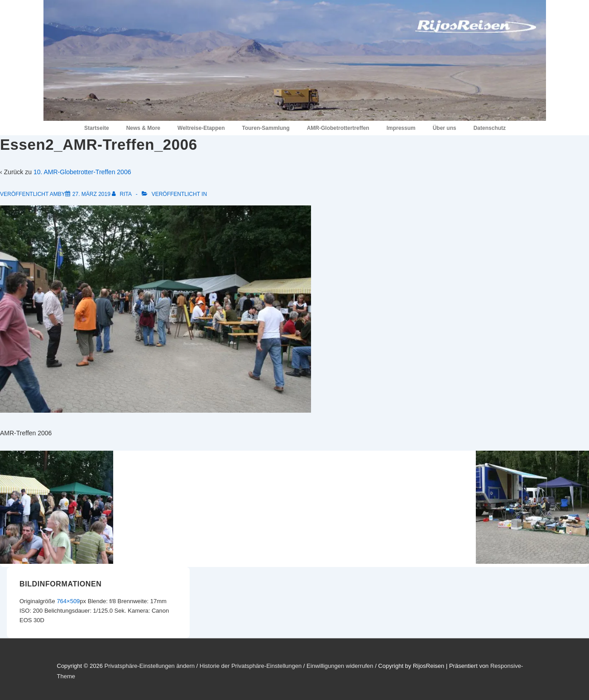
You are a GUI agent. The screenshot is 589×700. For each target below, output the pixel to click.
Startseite (97, 128)
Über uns (445, 128)
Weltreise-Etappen (201, 128)
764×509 (68, 601)
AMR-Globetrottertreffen (338, 128)
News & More (143, 128)
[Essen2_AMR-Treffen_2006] (91, 194)
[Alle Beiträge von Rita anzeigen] (122, 194)
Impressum (401, 128)
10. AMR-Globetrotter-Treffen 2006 (82, 172)
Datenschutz (490, 128)
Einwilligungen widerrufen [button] (340, 666)
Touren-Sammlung (266, 128)
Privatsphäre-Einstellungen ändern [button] (149, 666)
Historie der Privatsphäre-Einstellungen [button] (251, 666)
